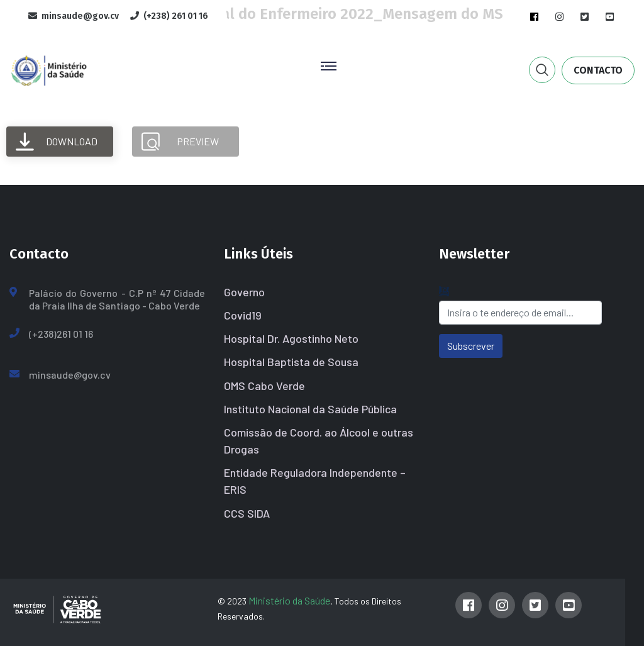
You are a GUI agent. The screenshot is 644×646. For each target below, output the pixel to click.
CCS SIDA (247, 513)
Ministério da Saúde (289, 600)
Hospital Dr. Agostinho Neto (291, 338)
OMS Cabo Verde (264, 386)
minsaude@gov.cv (70, 375)
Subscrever (471, 346)
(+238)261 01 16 (61, 334)
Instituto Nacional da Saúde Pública (310, 409)
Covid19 (243, 315)
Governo (244, 292)
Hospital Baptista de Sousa (291, 362)
